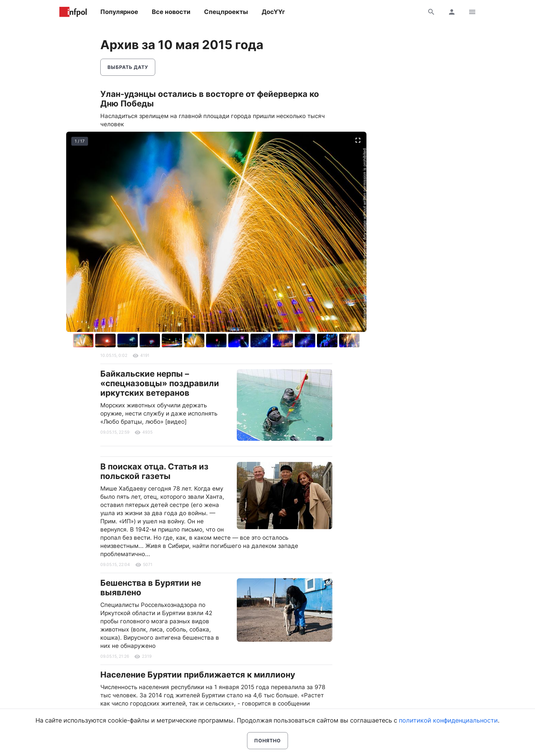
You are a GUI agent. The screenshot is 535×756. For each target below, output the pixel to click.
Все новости (171, 12)
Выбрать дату (128, 67)
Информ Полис (73, 12)
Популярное (119, 12)
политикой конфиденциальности (448, 720)
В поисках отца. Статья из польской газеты (154, 471)
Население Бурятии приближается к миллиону (198, 675)
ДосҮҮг (273, 12)
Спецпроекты (226, 12)
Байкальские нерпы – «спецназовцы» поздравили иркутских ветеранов (160, 383)
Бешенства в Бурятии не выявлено (151, 588)
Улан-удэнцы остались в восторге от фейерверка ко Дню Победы (210, 99)
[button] (106, 340)
